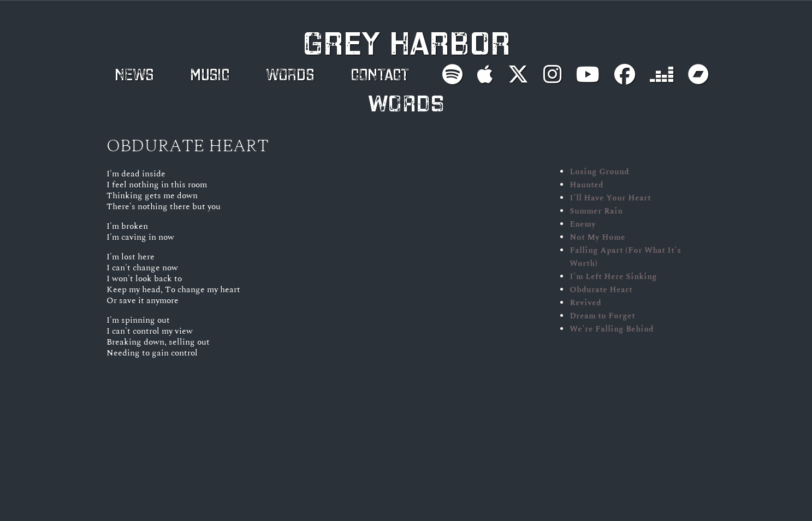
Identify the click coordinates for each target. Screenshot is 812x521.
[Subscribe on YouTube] (588, 74)
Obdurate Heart (601, 289)
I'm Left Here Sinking (613, 276)
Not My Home (597, 237)
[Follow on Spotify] (452, 74)
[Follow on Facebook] (625, 74)
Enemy (583, 224)
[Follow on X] (518, 74)
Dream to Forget (602, 316)
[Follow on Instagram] (552, 74)
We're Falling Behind (612, 329)
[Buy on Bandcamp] (698, 74)
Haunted (586, 185)
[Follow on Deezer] (662, 74)
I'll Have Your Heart (610, 198)
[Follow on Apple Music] (485, 74)
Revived (585, 303)
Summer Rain (596, 211)
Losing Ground (599, 171)
